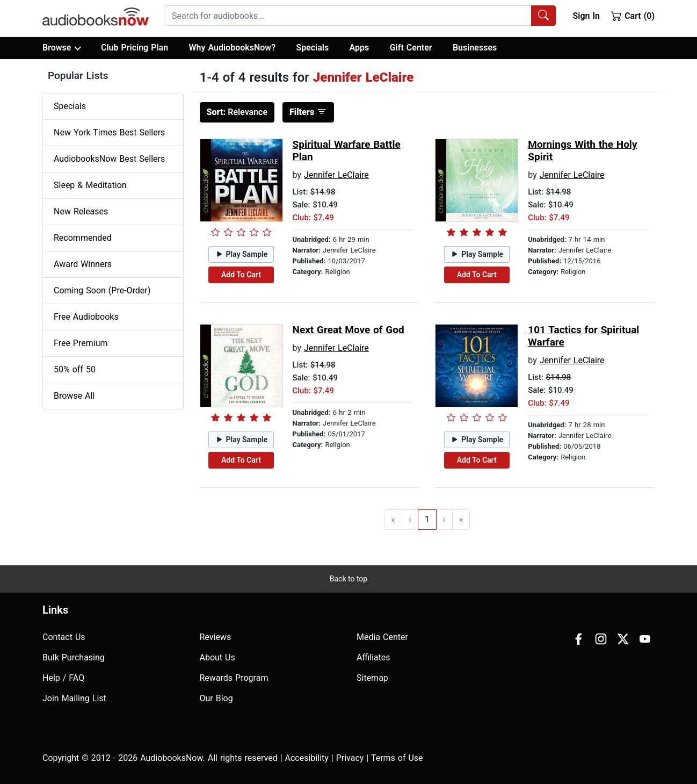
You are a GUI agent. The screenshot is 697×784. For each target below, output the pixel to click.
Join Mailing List (74, 698)
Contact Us (64, 637)
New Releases (81, 211)
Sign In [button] (586, 16)
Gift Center (411, 48)
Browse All (74, 396)
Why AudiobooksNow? (232, 48)
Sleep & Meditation (90, 185)
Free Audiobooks (86, 317)
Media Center (382, 637)
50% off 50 (75, 369)
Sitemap (372, 678)
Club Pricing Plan (135, 48)
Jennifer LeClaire (336, 175)
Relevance (237, 112)
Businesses (475, 48)
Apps (360, 48)
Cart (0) (633, 16)
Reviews (216, 637)
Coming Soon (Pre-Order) (102, 290)
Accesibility (307, 758)
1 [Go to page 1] (427, 519)
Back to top (348, 579)
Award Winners (83, 264)
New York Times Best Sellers (109, 132)
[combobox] (360, 16)
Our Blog (216, 698)
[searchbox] (348, 16)
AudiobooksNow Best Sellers (109, 159)
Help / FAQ (63, 678)
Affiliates (373, 657)
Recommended (83, 238)
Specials (312, 48)
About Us (217, 657)
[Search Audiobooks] (543, 16)
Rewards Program (234, 678)
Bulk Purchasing (74, 657)
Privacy (350, 758)
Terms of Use (397, 758)
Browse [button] (61, 48)
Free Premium (81, 343)
